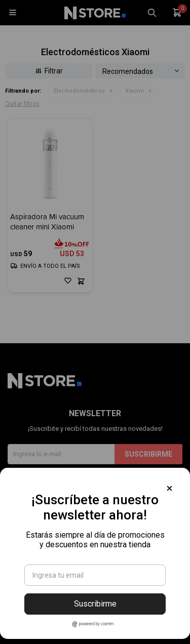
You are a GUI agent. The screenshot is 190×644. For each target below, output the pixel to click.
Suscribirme (95, 604)
